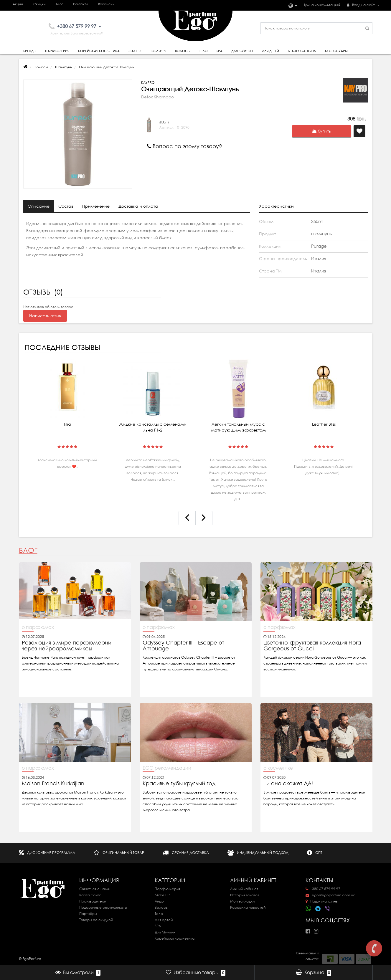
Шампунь (63, 67)
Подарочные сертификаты (103, 907)
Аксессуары (336, 51)
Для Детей (164, 920)
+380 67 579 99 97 (323, 889)
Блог (59, 4)
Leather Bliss (324, 424)
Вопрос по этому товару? (185, 146)
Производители (93, 901)
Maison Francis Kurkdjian (53, 784)
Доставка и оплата (138, 206)
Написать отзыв (45, 316)
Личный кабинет (244, 889)
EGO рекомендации (167, 768)
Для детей (270, 51)
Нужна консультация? (322, 5)
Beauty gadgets (302, 51)
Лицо (159, 901)
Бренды (30, 51)
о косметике (278, 768)
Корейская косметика (99, 51)
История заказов (245, 895)
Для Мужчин (242, 51)
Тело (203, 51)
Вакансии (106, 4)
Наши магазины (322, 901)
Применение (96, 206)
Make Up (136, 51)
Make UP (162, 895)
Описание (39, 206)
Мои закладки (242, 901)
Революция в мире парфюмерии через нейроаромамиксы (67, 646)
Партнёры (88, 914)
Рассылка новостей (248, 907)
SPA (220, 51)
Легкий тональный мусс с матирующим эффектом (238, 427)
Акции (18, 4)
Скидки (39, 4)
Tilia (67, 424)
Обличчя (159, 51)
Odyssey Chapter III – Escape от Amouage (183, 646)
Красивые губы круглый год (179, 784)
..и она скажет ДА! (288, 784)
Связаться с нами (95, 889)
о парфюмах (38, 627)
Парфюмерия (57, 51)
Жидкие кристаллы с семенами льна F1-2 (153, 427)
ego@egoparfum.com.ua (330, 895)
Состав (66, 206)
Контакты (80, 4)
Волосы (183, 51)
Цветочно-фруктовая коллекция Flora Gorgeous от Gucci (312, 646)
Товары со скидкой (96, 920)
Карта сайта (90, 895)
